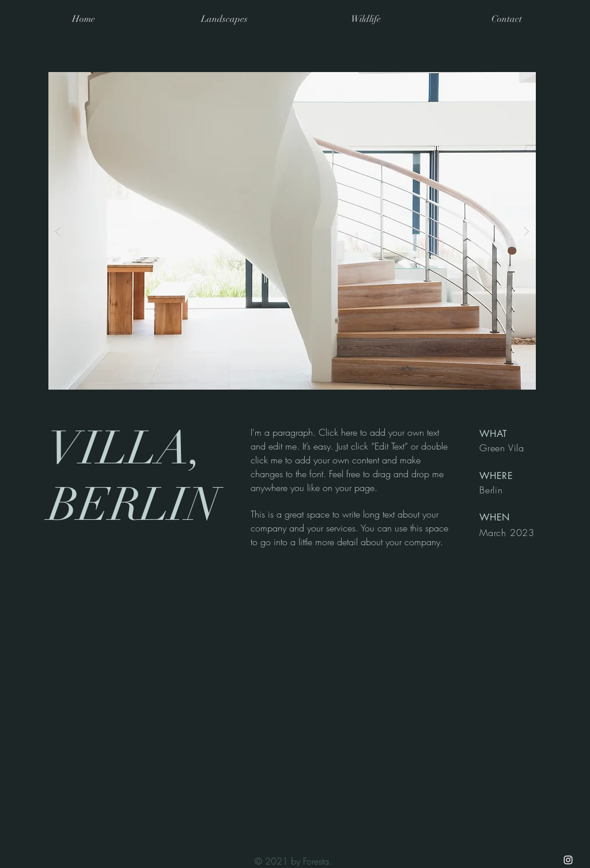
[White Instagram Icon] (568, 860)
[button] (292, 231)
